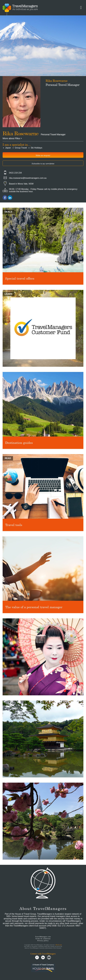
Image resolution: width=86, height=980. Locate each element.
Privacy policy (43, 941)
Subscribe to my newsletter (43, 164)
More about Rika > (12, 138)
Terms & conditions (43, 939)
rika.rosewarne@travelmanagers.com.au (28, 178)
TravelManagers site (43, 937)
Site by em (59, 945)
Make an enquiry (43, 155)
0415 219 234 (15, 173)
